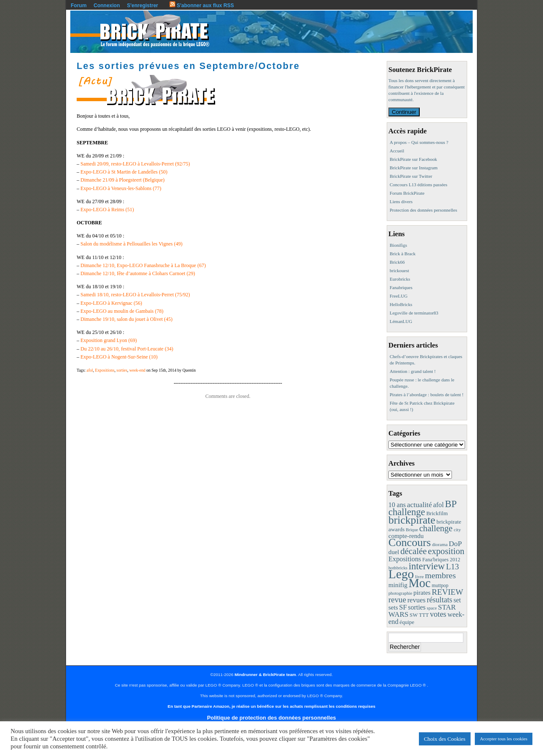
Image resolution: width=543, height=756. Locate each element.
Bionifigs (398, 245)
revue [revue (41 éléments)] (397, 600)
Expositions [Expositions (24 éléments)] (405, 559)
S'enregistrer (143, 6)
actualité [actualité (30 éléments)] (420, 505)
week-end (137, 370)
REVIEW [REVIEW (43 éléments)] (447, 592)
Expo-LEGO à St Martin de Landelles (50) (124, 172)
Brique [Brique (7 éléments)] (412, 530)
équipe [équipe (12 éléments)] (407, 622)
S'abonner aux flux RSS (202, 6)
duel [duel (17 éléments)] (394, 552)
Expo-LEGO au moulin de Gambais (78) (122, 311)
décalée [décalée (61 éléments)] (413, 551)
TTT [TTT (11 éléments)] (424, 615)
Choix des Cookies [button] (445, 739)
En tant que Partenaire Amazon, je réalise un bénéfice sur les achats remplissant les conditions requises (271, 706)
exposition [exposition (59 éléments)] (446, 551)
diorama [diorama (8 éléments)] (440, 544)
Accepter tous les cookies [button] (504, 739)
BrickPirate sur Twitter (411, 176)
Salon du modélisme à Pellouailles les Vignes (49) (132, 244)
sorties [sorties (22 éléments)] (417, 607)
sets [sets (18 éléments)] (393, 607)
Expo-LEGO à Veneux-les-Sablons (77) (121, 188)
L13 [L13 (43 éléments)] (453, 567)
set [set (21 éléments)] (457, 600)
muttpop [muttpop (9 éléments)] (440, 585)
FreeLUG (399, 296)
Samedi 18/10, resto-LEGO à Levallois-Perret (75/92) (135, 295)
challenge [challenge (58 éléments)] (436, 528)
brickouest (399, 270)
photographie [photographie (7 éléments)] (400, 593)
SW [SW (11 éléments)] (414, 615)
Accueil (397, 151)
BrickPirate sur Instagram (414, 168)
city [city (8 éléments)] (457, 530)
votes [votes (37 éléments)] (438, 614)
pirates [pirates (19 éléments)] (422, 592)
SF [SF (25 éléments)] (403, 607)
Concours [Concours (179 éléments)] (410, 542)
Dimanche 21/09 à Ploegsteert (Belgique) (123, 180)
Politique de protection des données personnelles (271, 718)
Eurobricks (400, 279)
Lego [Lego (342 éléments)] (401, 574)
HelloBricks (401, 304)
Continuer (404, 112)
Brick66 (397, 262)
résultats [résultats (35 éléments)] (439, 600)
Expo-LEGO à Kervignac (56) (111, 303)
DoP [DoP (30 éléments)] (455, 544)
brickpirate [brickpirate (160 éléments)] (412, 520)
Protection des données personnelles (423, 210)
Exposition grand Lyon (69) (109, 340)
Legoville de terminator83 (414, 313)
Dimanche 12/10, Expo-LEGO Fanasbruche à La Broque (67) (143, 265)
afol (90, 370)
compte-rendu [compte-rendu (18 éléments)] (406, 536)
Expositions (105, 370)
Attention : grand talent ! (413, 371)
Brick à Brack (403, 254)
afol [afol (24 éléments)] (438, 505)
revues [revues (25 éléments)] (417, 600)
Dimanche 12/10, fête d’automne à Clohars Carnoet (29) (138, 273)
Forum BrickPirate (407, 193)
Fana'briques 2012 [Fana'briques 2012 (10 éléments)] (441, 560)
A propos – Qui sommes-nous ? (419, 142)
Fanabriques (401, 287)
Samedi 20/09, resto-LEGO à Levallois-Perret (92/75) (135, 164)
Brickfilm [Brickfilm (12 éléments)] (437, 513)
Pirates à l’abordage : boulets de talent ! (427, 395)
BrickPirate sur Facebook (413, 159)
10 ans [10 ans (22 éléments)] (397, 505)
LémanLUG (401, 321)
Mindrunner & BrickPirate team (265, 675)
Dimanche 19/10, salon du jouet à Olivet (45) (126, 319)
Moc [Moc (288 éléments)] (420, 583)
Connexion (107, 6)
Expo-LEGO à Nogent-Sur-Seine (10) (119, 357)
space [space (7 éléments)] (432, 608)
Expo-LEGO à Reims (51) (107, 210)
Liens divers (401, 201)
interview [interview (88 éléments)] (427, 566)
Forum (79, 6)
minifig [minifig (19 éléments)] (398, 585)
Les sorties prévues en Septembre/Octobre (188, 66)
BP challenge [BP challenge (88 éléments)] (422, 508)
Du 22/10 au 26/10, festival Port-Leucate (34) (127, 349)
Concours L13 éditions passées (418, 185)
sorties (122, 370)
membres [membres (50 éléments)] (440, 575)
